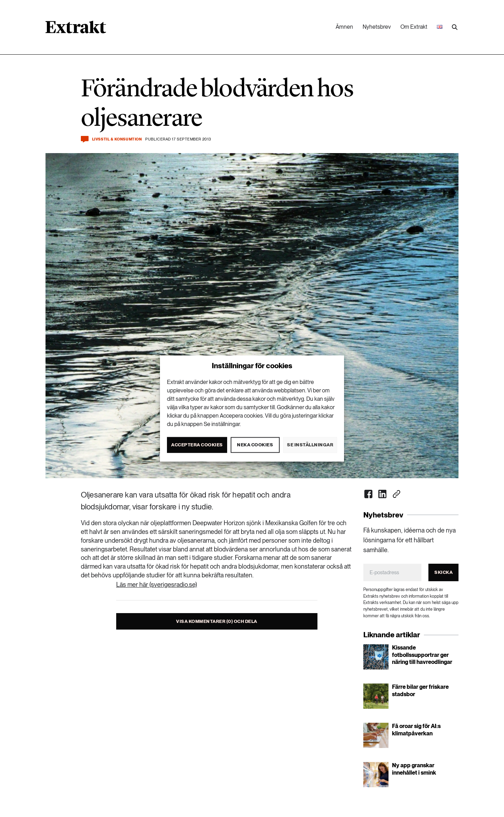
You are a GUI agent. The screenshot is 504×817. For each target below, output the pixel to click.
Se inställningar (310, 445)
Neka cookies (255, 445)
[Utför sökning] (455, 27)
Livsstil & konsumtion (117, 139)
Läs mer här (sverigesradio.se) (157, 585)
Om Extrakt (414, 27)
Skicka (443, 572)
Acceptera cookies (197, 445)
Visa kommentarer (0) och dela (217, 621)
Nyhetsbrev (377, 27)
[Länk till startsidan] (76, 29)
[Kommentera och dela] (85, 139)
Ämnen (344, 27)
